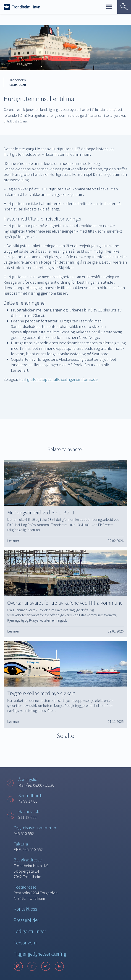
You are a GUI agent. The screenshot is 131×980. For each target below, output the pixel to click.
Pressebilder (26, 920)
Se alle (65, 736)
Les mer (13, 541)
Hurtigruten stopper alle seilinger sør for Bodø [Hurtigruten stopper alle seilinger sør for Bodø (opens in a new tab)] (58, 379)
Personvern (25, 943)
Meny (109, 7)
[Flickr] (46, 966)
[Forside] (22, 7)
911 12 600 (27, 817)
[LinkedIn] (59, 966)
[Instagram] (18, 966)
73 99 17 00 (28, 801)
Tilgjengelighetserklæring (40, 954)
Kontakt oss (25, 909)
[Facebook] (32, 966)
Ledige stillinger (30, 931)
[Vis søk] (124, 7)
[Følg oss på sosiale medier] (65, 966)
